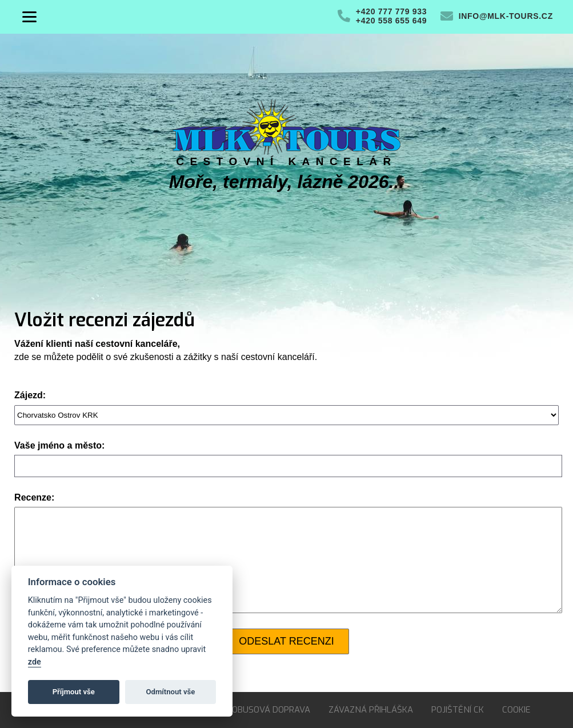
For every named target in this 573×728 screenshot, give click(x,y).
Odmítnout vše (171, 692)
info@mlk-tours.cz (506, 16)
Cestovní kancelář (286, 161)
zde (35, 662)
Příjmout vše (74, 692)
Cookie (516, 710)
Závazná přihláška (371, 710)
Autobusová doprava (263, 710)
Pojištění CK (458, 710)
